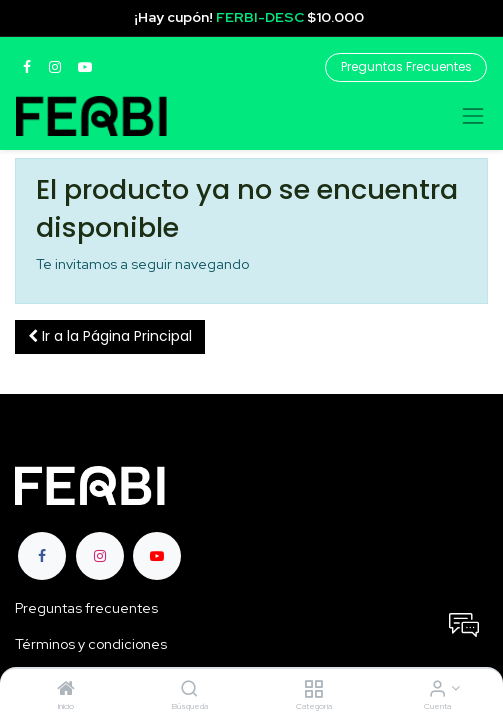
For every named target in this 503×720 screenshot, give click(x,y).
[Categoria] (313, 690)
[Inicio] (66, 690)
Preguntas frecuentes (86, 608)
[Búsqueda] (189, 690)
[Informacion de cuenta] (437, 690)
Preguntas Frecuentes (406, 66)
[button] (110, 337)
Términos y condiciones (91, 644)
